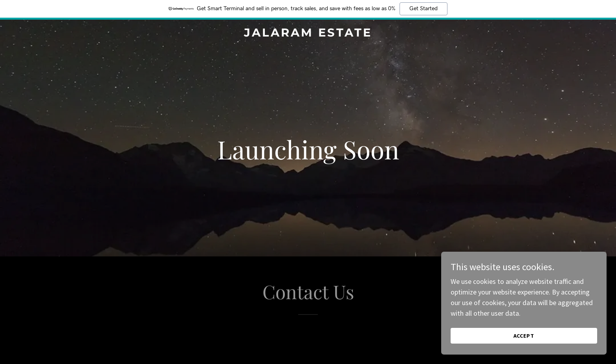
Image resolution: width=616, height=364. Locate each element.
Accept (528, 336)
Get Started (423, 9)
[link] (308, 34)
